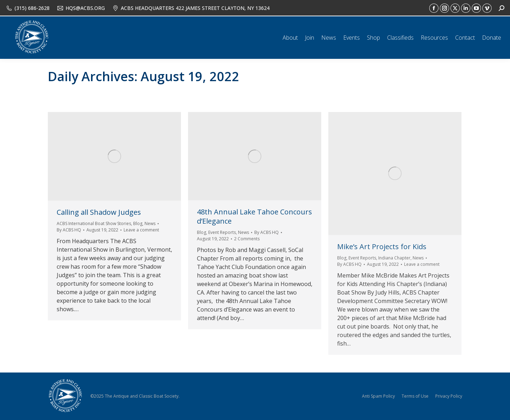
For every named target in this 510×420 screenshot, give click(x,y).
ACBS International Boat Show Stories (94, 223)
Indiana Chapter (394, 258)
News (150, 223)
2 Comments (247, 239)
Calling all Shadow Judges (99, 212)
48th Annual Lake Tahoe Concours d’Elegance (254, 216)
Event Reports (222, 232)
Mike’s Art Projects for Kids (382, 247)
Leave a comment (141, 230)
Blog (138, 223)
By (69, 230)
